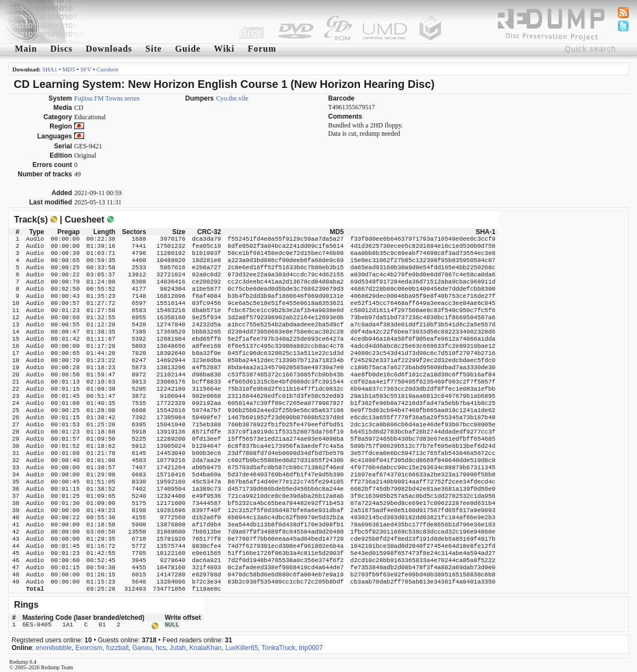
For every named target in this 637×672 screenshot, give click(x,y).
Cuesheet (108, 69)
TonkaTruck (279, 647)
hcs (161, 647)
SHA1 (50, 69)
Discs (61, 49)
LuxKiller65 (242, 647)
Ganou (142, 647)
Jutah (178, 647)
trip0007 (311, 647)
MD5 (69, 69)
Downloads (109, 49)
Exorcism (89, 647)
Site (154, 49)
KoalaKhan (206, 647)
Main (26, 49)
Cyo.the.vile (232, 98)
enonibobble (54, 647)
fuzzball (117, 647)
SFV (86, 69)
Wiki (224, 49)
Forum (262, 49)
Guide (188, 49)
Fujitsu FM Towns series (107, 98)
